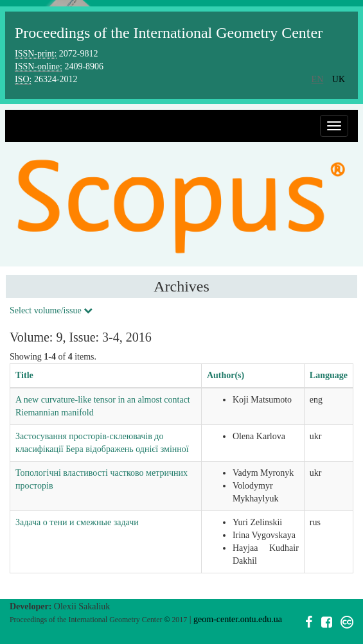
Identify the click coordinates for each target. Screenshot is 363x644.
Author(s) (226, 375)
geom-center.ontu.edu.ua (238, 619)
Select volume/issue (51, 310)
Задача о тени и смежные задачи (77, 522)
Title (24, 375)
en (318, 79)
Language (329, 375)
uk (339, 79)
